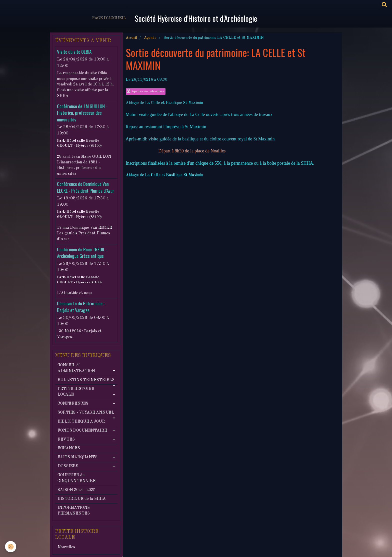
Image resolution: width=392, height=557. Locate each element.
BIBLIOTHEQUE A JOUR (81, 422)
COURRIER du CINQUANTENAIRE (76, 478)
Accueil (131, 38)
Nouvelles (66, 547)
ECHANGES (69, 448)
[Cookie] (11, 547)
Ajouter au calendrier (146, 91)
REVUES (66, 440)
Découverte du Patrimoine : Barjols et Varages (81, 307)
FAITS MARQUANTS (77, 457)
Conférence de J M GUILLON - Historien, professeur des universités (82, 113)
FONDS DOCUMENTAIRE (82, 431)
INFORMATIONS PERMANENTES (74, 511)
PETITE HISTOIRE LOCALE (76, 392)
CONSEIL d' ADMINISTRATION (76, 368)
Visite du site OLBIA (74, 52)
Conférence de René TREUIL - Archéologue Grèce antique (82, 253)
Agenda (150, 38)
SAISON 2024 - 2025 (76, 490)
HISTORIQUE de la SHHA (82, 499)
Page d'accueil (109, 18)
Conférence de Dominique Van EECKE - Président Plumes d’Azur (86, 187)
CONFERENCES (73, 404)
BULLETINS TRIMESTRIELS (86, 380)
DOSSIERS (68, 466)
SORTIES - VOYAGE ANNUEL (86, 413)
